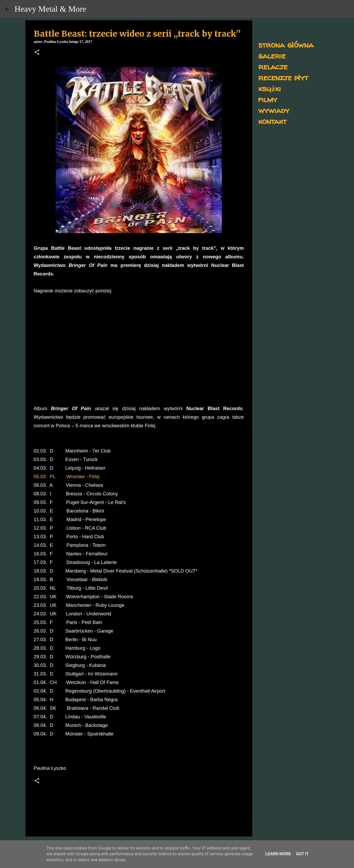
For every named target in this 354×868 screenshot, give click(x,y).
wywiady (274, 110)
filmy (268, 99)
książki (270, 88)
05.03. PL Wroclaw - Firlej (67, 476)
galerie (272, 55)
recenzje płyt (283, 77)
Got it (302, 854)
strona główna (286, 45)
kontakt (272, 121)
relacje (273, 66)
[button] (37, 53)
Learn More (278, 854)
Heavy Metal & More (50, 9)
